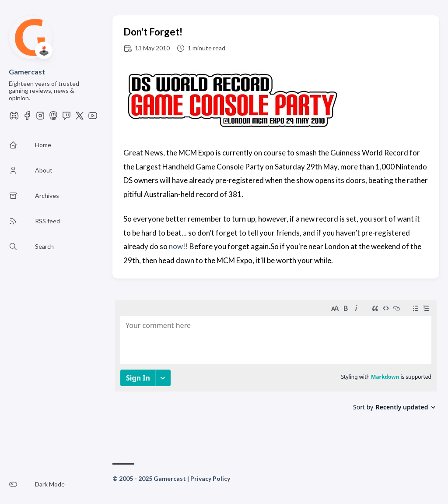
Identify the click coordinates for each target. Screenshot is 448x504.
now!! (178, 246)
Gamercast (27, 72)
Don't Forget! (153, 32)
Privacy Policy (210, 478)
